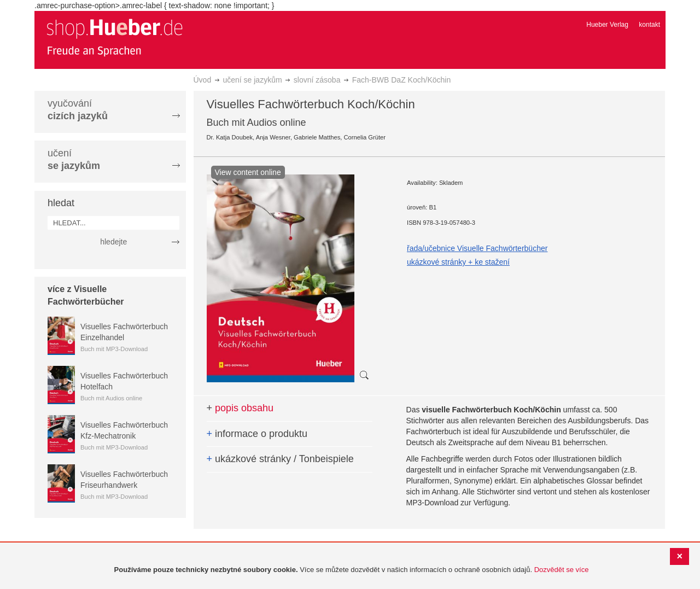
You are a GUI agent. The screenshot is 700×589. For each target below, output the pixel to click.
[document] (351, 570)
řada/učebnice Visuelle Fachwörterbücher (477, 248)
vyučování (78, 110)
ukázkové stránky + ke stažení (458, 262)
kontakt (649, 25)
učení (74, 159)
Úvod (203, 80)
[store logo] (114, 37)
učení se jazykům (252, 80)
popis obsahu (240, 408)
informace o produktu (257, 434)
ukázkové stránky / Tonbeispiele (280, 459)
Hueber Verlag (607, 25)
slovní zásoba (317, 80)
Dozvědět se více (562, 570)
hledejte (113, 242)
